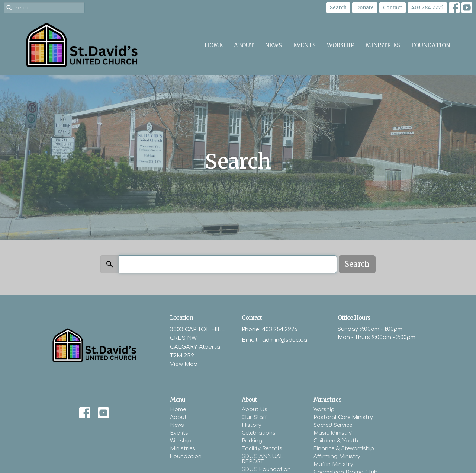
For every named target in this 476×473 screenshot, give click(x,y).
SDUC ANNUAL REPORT (263, 459)
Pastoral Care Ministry (343, 417)
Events (304, 45)
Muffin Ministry (333, 464)
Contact (393, 8)
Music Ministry (333, 433)
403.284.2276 (427, 8)
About (244, 45)
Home (214, 45)
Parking (252, 441)
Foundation (431, 45)
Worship (341, 45)
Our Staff (254, 417)
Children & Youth (336, 441)
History (252, 425)
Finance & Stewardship (344, 449)
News (274, 45)
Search (338, 8)
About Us (255, 410)
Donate (365, 8)
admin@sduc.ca (285, 340)
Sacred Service (333, 425)
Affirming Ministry (337, 456)
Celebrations (259, 433)
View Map (184, 364)
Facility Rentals (262, 449)
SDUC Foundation (266, 469)
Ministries (383, 45)
